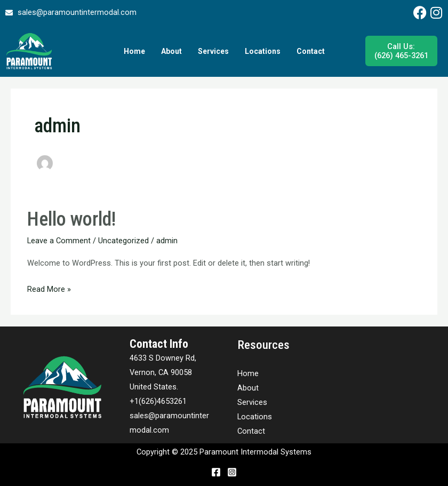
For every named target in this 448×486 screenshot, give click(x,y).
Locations (263, 51)
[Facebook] (216, 472)
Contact (311, 51)
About (171, 51)
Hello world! (71, 219)
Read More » (49, 288)
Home (134, 51)
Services (213, 51)
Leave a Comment (59, 241)
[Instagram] (232, 472)
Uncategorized (123, 241)
